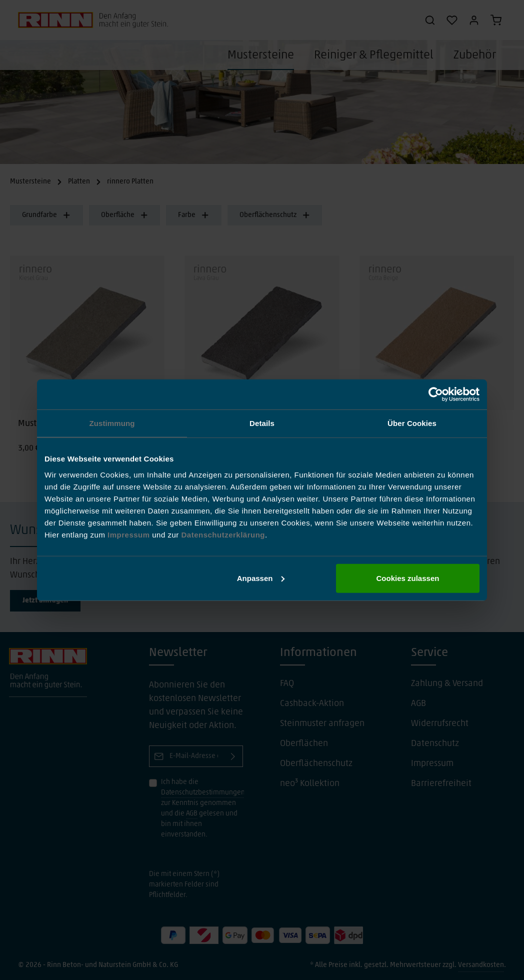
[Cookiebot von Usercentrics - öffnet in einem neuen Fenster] (436, 394)
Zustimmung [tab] (112, 423)
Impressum (130, 534)
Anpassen (261, 578)
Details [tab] (262, 423)
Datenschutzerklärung (223, 534)
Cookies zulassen (408, 578)
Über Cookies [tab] (412, 423)
